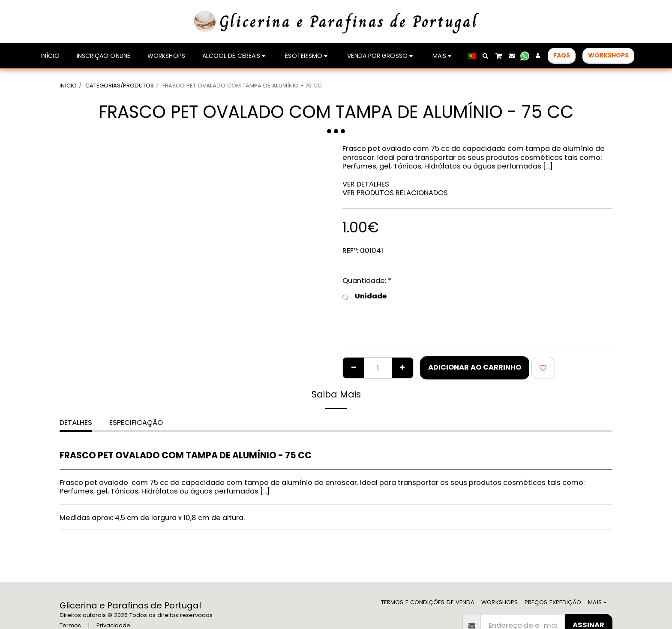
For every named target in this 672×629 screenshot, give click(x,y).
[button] (486, 56)
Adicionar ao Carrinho (475, 367)
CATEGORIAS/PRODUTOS (120, 86)
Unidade (364, 296)
